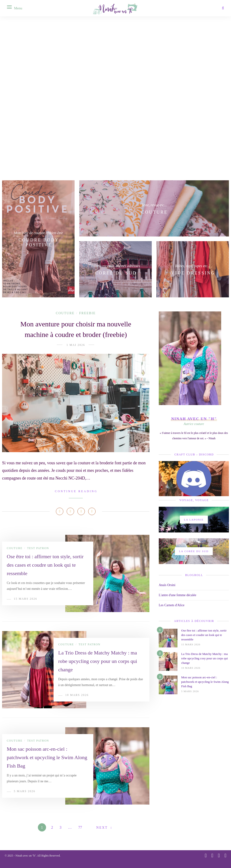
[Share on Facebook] (60, 511)
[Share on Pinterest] (70, 511)
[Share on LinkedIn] (81, 511)
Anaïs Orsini (167, 585)
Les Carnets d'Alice (172, 605)
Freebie (88, 313)
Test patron (38, 548)
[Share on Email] (92, 511)
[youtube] (219, 855)
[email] (225, 855)
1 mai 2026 (76, 345)
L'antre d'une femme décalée (177, 595)
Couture (65, 313)
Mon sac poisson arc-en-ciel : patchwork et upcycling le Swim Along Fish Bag (47, 757)
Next (102, 828)
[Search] (223, 8)
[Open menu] (9, 7)
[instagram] (206, 855)
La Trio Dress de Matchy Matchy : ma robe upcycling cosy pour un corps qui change (98, 661)
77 (80, 827)
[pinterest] (212, 855)
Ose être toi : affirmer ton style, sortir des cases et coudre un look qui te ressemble (45, 565)
